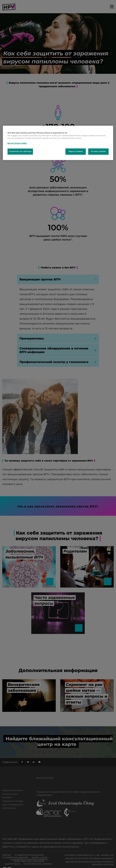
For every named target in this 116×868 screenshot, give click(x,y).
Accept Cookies (98, 151)
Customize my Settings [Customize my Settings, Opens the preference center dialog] (20, 151)
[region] (58, 143)
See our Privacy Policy (17, 143)
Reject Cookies (76, 151)
